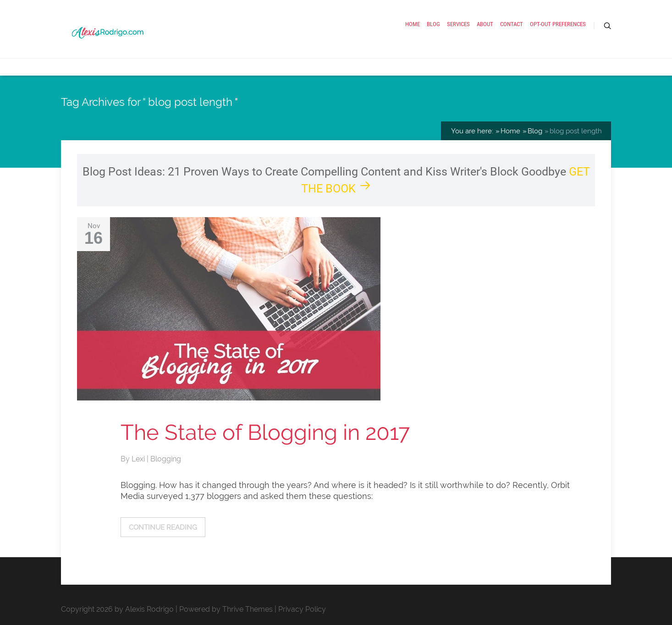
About (485, 24)
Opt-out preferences (558, 24)
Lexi (139, 459)
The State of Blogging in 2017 (265, 432)
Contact (512, 24)
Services (458, 24)
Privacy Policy (302, 609)
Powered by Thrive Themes (226, 609)
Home (413, 24)
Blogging (166, 459)
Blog (433, 24)
